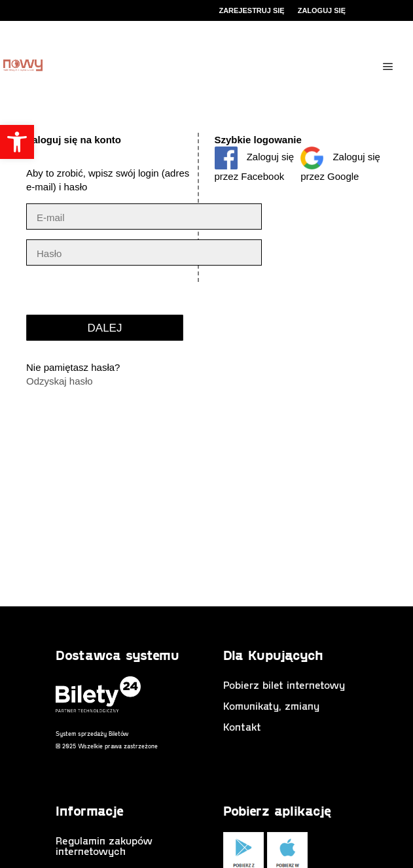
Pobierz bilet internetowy (284, 685)
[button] (17, 142)
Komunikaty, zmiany (271, 705)
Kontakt (242, 726)
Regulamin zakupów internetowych (104, 845)
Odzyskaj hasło (60, 381)
